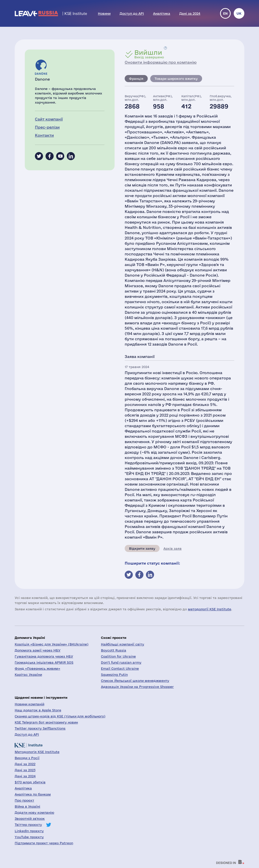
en (225, 13)
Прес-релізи (47, 127)
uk (239, 13)
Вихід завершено (149, 54)
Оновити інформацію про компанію (161, 62)
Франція (136, 79)
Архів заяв (172, 548)
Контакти (44, 135)
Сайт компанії (49, 119)
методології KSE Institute (210, 609)
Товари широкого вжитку (176, 79)
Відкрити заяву (142, 548)
